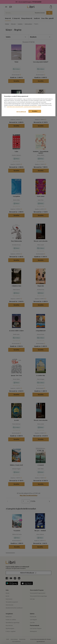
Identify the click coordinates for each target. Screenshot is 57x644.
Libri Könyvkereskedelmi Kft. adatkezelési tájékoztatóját (24, 107)
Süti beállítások (21, 112)
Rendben (35, 111)
